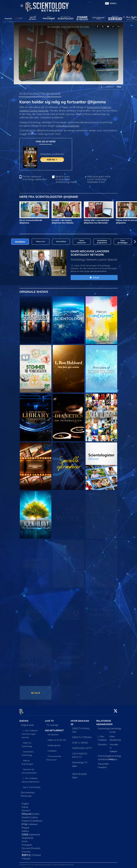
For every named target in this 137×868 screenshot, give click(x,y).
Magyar (25, 826)
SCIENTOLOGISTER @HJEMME (40, 94)
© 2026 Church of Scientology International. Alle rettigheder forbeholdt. (47, 863)
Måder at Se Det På (57, 738)
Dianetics (102, 743)
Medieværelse (54, 744)
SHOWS (24, 719)
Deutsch (26, 809)
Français (26, 857)
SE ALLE (36, 693)
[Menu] (22, 6)
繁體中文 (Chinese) (31, 853)
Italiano (25, 829)
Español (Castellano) (32, 819)
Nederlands (27, 836)
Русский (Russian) (31, 846)
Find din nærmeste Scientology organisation (35, 178)
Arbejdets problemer (68, 126)
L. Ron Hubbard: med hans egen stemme (30, 732)
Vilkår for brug (27, 866)
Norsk (25, 840)
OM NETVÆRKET (54, 729)
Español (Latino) (30, 816)
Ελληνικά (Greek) (31, 812)
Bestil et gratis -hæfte (66, 179)
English (25, 802)
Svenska (26, 850)
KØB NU (52, 160)
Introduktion (53, 733)
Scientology (104, 727)
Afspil (94, 278)
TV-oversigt (52, 723)
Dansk (25, 805)
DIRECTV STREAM (82, 736)
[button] (135, 242)
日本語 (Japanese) (31, 833)
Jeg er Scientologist (32, 785)
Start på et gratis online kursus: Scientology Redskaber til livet (99, 179)
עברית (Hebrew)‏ (30, 822)
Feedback (52, 749)
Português (27, 843)
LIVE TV (49, 719)
